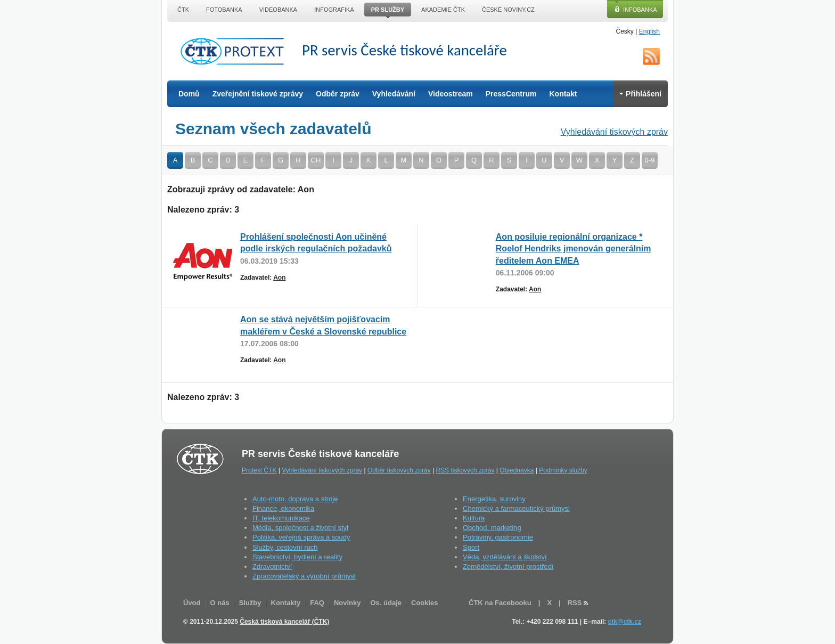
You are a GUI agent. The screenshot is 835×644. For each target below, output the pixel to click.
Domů (189, 94)
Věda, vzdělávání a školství (505, 557)
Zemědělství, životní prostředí (508, 566)
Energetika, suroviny (494, 499)
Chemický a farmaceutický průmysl (516, 508)
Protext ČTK (259, 470)
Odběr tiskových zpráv (399, 470)
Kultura (474, 518)
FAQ (317, 603)
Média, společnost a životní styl (300, 528)
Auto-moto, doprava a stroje (295, 499)
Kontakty (286, 603)
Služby (250, 603)
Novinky (347, 603)
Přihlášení (640, 94)
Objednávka (517, 470)
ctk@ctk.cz (625, 622)
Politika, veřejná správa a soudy (301, 537)
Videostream (451, 94)
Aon (279, 278)
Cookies (425, 603)
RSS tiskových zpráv (465, 470)
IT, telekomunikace (281, 518)
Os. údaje (386, 603)
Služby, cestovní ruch (285, 547)
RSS (651, 56)
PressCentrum (511, 94)
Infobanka (640, 10)
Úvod (192, 603)
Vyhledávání (394, 94)
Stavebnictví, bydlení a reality (297, 557)
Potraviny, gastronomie (498, 537)
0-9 (650, 160)
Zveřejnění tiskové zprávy (258, 94)
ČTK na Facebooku (500, 603)
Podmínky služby (563, 470)
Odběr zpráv (338, 94)
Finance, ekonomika (283, 508)
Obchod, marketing (492, 528)
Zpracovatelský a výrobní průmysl (304, 576)
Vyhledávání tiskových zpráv (614, 132)
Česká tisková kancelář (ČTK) (284, 622)
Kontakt (563, 94)
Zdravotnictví (272, 566)
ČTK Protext (235, 51)
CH (316, 160)
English (649, 31)
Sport (471, 547)
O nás (220, 603)
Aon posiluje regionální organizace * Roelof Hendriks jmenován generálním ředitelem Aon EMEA (574, 249)
